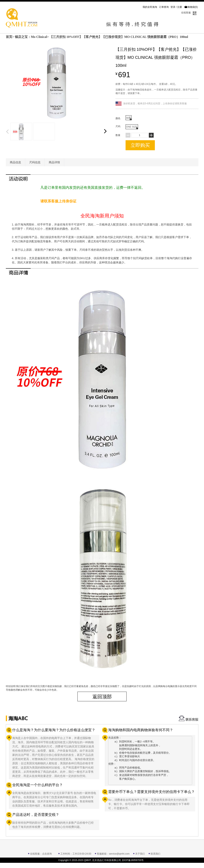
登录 (173, 7)
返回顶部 (102, 697)
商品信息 (15, 162)
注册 (180, 7)
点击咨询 (47, 854)
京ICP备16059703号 (133, 860)
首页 (9, 37)
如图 (129, 118)
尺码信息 (35, 162)
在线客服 (186, 13)
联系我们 (155, 854)
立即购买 (140, 145)
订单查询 (164, 7)
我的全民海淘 (150, 7)
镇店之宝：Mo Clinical (31, 37)
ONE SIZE (132, 127)
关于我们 (140, 854)
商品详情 (54, 162)
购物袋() (191, 7)
